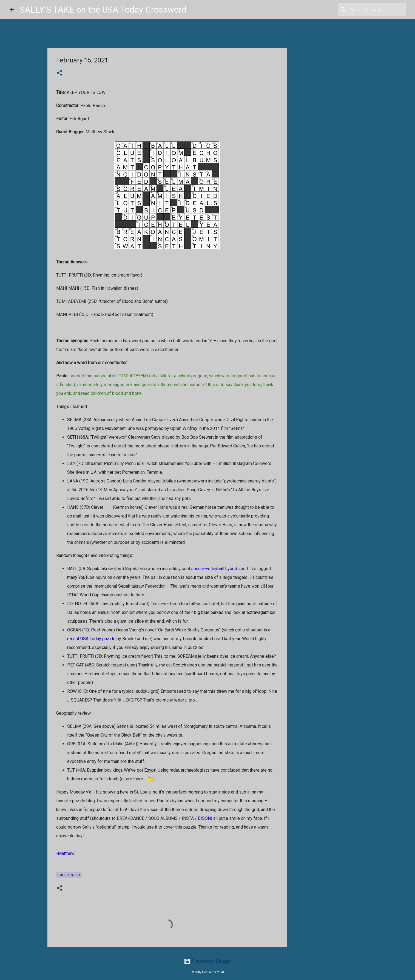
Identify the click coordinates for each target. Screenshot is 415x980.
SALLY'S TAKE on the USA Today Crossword (103, 10)
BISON (204, 818)
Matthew (66, 853)
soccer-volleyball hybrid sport (220, 569)
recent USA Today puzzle (91, 639)
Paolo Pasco (69, 875)
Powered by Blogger (207, 961)
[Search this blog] (377, 10)
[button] (59, 73)
